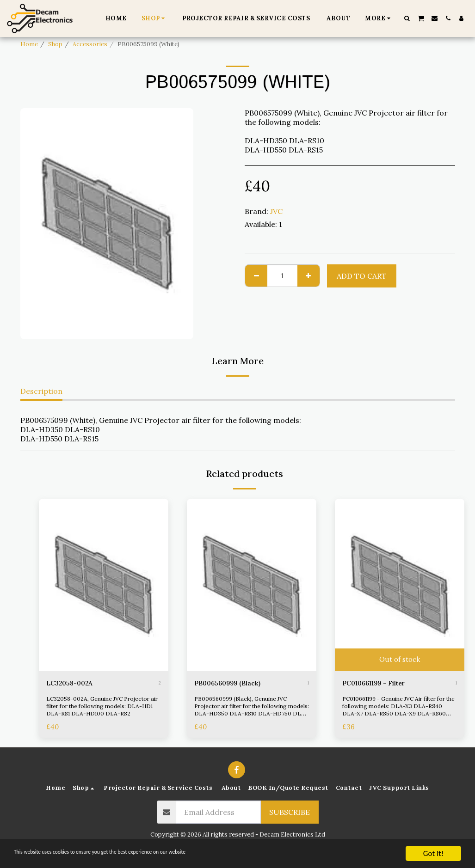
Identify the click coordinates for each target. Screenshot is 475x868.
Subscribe (290, 814)
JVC (276, 211)
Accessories (90, 44)
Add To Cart (362, 276)
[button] (407, 18)
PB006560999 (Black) (232, 684)
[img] (104, 585)
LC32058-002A (73, 684)
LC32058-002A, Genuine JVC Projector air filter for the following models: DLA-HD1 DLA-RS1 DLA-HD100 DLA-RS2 (102, 708)
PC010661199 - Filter (379, 684)
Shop (55, 44)
